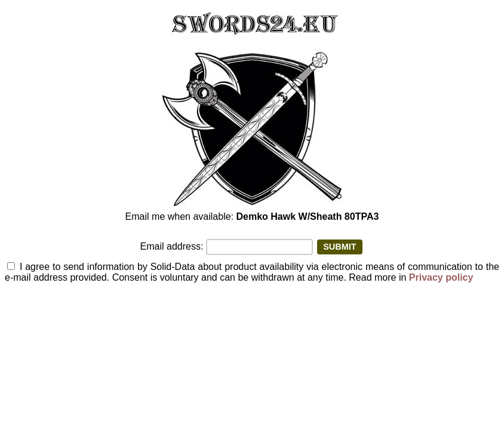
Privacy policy (441, 277)
